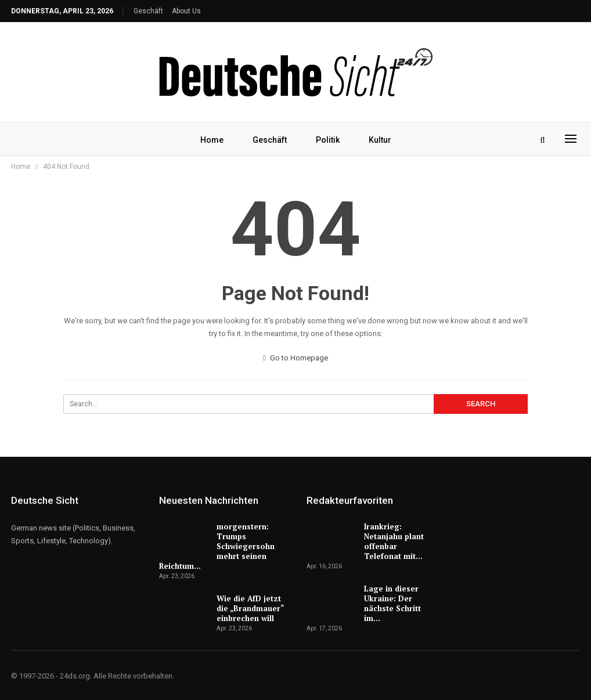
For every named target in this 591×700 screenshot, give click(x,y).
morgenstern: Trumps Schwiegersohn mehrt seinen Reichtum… (217, 546)
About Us (186, 11)
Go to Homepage (296, 358)
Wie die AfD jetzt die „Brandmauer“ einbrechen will (250, 608)
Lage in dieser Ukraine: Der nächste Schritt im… (392, 603)
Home (209, 140)
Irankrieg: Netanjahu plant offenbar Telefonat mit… (394, 541)
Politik (328, 140)
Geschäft (148, 11)
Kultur (382, 140)
